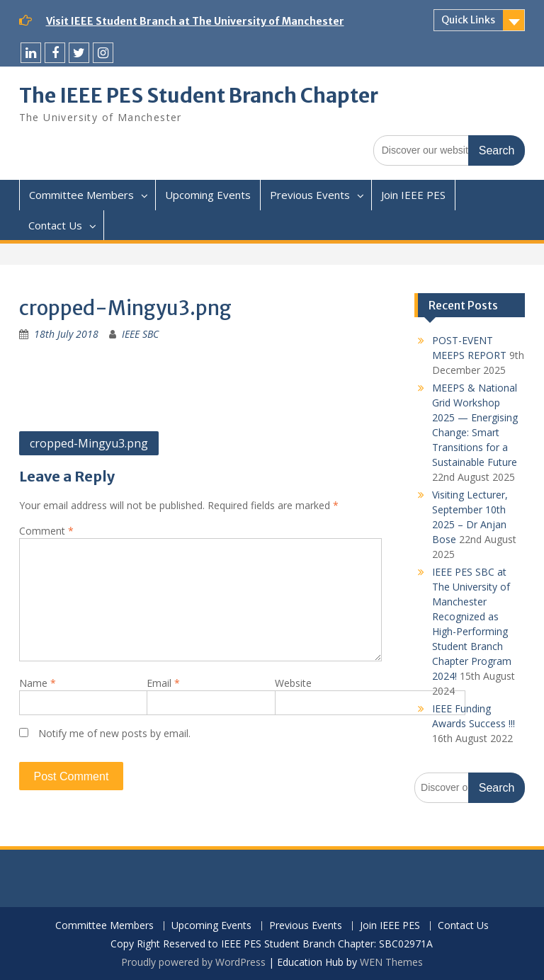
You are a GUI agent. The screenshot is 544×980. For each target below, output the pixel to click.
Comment (46, 531)
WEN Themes (391, 962)
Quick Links (468, 20)
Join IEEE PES (413, 195)
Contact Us (55, 225)
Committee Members (81, 195)
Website (293, 683)
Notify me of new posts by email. (114, 733)
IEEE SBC (140, 334)
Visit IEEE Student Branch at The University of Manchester (195, 21)
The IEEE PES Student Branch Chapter (199, 96)
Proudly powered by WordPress (193, 962)
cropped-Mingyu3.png (89, 443)
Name (38, 683)
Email (163, 683)
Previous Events (310, 195)
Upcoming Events (208, 195)
